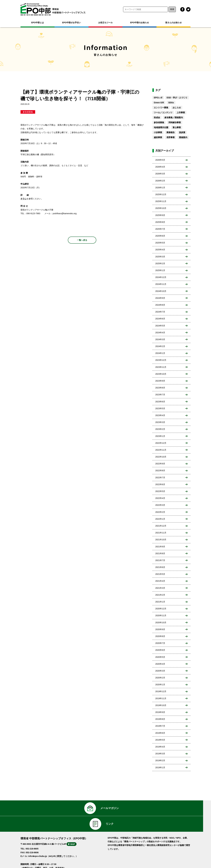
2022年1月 (160, 519)
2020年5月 (160, 657)
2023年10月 (161, 374)
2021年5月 (160, 574)
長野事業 (171, 137)
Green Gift (159, 103)
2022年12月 (161, 443)
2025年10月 (161, 208)
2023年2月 (160, 429)
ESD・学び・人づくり (177, 98)
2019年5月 (160, 740)
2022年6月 (160, 484)
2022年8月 (160, 471)
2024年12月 (161, 277)
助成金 (157, 117)
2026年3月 (160, 174)
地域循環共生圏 (161, 127)
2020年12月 (161, 609)
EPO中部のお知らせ (139, 23)
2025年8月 (160, 222)
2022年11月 (161, 450)
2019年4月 (160, 747)
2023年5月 (160, 408)
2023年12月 (161, 360)
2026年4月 (160, 167)
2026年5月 (160, 160)
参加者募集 (28, 112)
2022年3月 (160, 505)
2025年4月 (160, 250)
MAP (77, 834)
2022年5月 (160, 491)
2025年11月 (161, 201)
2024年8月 (160, 305)
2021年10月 (161, 540)
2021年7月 (160, 560)
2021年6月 (160, 567)
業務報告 (171, 132)
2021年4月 (160, 581)
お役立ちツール (105, 23)
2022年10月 (161, 457)
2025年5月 (160, 243)
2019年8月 (160, 719)
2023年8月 (160, 388)
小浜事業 (158, 132)
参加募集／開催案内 (174, 117)
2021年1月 (160, 602)
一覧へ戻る (82, 240)
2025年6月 (160, 236)
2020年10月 (161, 623)
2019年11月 (161, 698)
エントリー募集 (161, 108)
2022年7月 (160, 478)
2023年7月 (160, 395)
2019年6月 (160, 733)
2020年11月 (161, 615)
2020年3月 (160, 671)
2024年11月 (161, 284)
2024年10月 (161, 291)
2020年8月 (160, 636)
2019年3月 (160, 754)
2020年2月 (160, 678)
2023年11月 (161, 367)
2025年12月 (161, 194)
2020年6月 (160, 650)
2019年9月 (160, 712)
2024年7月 (160, 312)
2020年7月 (160, 643)
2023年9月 (160, 381)
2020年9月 (160, 629)
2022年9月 (160, 464)
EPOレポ (158, 98)
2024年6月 (160, 319)
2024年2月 (160, 346)
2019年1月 (160, 767)
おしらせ (177, 108)
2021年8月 (160, 553)
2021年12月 (161, 526)
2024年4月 (160, 333)
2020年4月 (160, 664)
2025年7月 (160, 229)
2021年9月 (160, 547)
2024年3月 (160, 339)
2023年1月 (160, 436)
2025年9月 (160, 215)
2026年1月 (160, 188)
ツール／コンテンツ (163, 113)
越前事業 (158, 137)
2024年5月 (160, 326)
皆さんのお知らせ (173, 23)
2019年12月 (161, 691)
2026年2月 (160, 181)
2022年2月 (160, 512)
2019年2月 (160, 760)
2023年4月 (160, 415)
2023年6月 (160, 402)
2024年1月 (160, 353)
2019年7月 (160, 726)
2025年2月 (160, 263)
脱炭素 (182, 132)
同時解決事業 (175, 122)
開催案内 (183, 137)
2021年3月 (160, 588)
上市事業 (181, 113)
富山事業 (177, 127)
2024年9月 (160, 298)
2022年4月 (160, 498)
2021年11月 (161, 533)
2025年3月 (160, 257)
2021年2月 (160, 595)
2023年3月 (160, 422)
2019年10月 (161, 705)
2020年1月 (160, 685)
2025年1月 (160, 270)
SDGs (171, 103)
